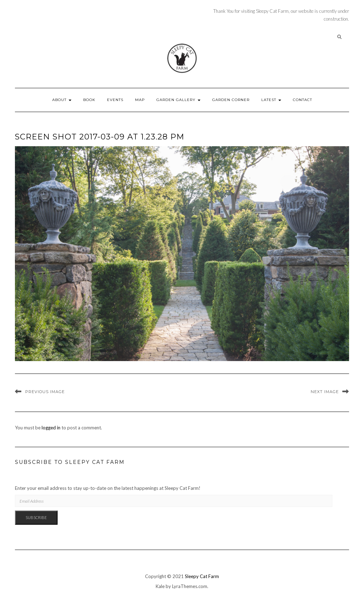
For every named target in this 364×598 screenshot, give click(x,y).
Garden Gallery (178, 100)
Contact (303, 100)
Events (115, 100)
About (62, 100)
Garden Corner (231, 100)
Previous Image (45, 392)
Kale (160, 586)
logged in (51, 428)
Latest (271, 100)
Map (140, 100)
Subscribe (36, 517)
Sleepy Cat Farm (202, 576)
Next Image (325, 392)
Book (89, 100)
